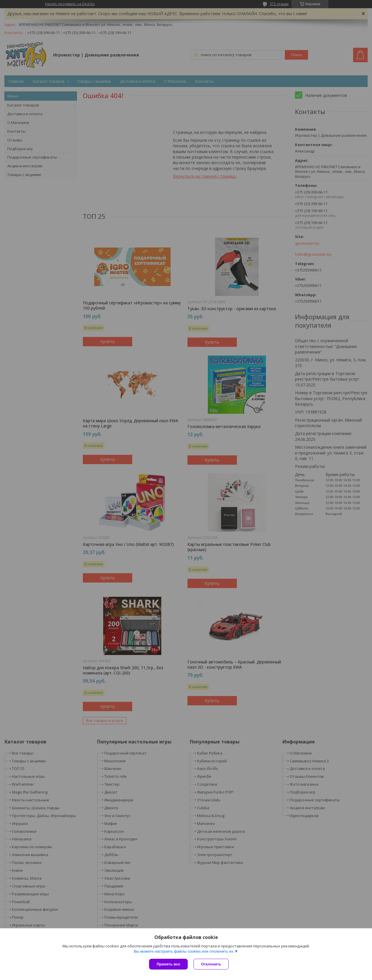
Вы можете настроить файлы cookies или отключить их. (184, 951)
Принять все (168, 964)
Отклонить (211, 964)
